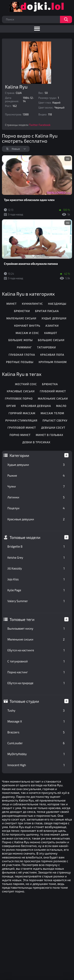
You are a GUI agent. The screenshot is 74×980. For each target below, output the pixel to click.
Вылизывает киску (36, 628)
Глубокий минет (53, 391)
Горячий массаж (22, 413)
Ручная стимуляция (21, 420)
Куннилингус (32, 304)
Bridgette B (36, 546)
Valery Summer (36, 601)
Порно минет (20, 435)
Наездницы (57, 304)
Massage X (36, 721)
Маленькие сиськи (36, 639)
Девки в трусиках (36, 442)
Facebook (45, 125)
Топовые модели (25, 537)
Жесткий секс (26, 384)
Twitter (34, 125)
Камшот (51, 333)
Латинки (36, 497)
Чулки (36, 486)
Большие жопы (20, 340)
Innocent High (36, 765)
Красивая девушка (36, 406)
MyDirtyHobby (36, 754)
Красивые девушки (36, 519)
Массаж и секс (27, 333)
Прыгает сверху (55, 420)
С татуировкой (36, 661)
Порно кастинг (36, 672)
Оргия (11, 406)
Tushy (36, 710)
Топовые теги (22, 619)
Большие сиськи (51, 340)
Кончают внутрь (27, 326)
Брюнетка (50, 384)
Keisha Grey (36, 557)
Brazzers (36, 732)
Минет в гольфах (49, 435)
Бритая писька (47, 311)
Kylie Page (36, 590)
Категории (19, 455)
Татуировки (46, 347)
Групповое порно (19, 399)
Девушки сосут (53, 428)
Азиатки (52, 326)
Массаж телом (52, 413)
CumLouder (36, 743)
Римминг (24, 347)
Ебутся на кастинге (36, 650)
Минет (11, 304)
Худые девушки (36, 465)
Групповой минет (22, 428)
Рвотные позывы (20, 362)
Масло (61, 406)
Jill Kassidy (36, 568)
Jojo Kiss (36, 579)
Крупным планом (53, 362)
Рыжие (36, 475)
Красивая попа (52, 355)
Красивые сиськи (21, 391)
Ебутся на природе (36, 683)
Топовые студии (24, 701)
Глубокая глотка (22, 355)
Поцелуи (36, 508)
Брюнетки (22, 311)
